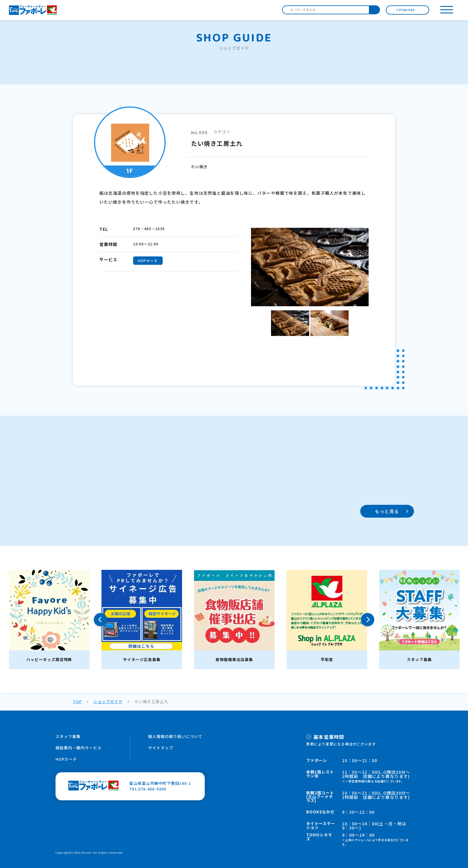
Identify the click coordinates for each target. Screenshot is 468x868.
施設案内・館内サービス (78, 748)
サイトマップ (161, 748)
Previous (100, 619)
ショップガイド (108, 701)
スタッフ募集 (68, 736)
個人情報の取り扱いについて (175, 736)
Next (368, 619)
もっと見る (387, 511)
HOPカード (66, 759)
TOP (77, 701)
